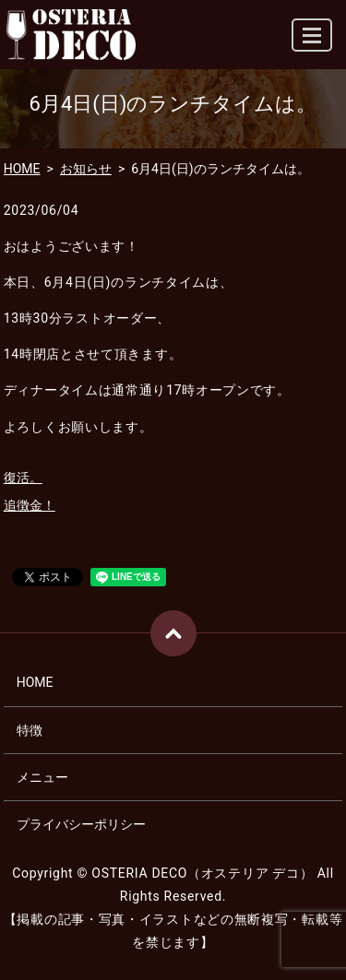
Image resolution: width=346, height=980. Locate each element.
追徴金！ (30, 505)
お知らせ (86, 169)
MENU (313, 43)
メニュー (42, 777)
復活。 (23, 478)
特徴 (30, 730)
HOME (22, 169)
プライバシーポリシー (81, 824)
